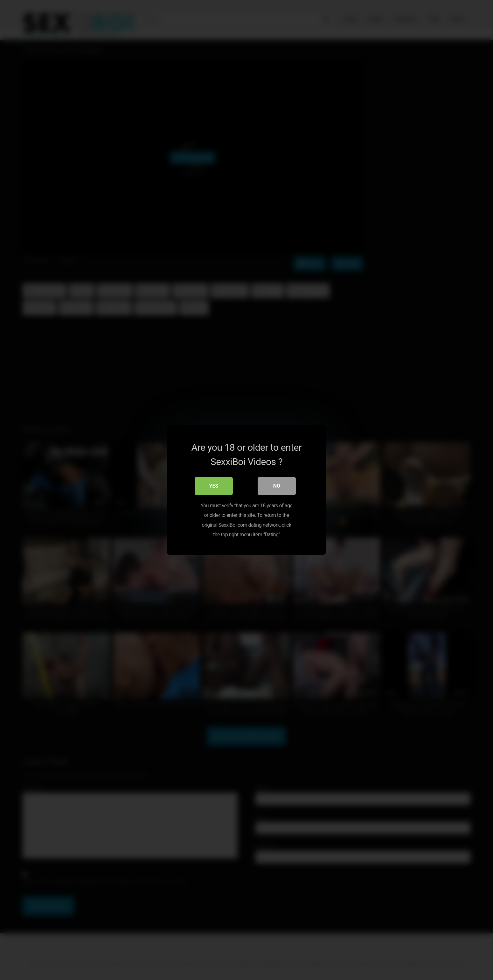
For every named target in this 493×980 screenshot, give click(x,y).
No (277, 486)
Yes (214, 486)
